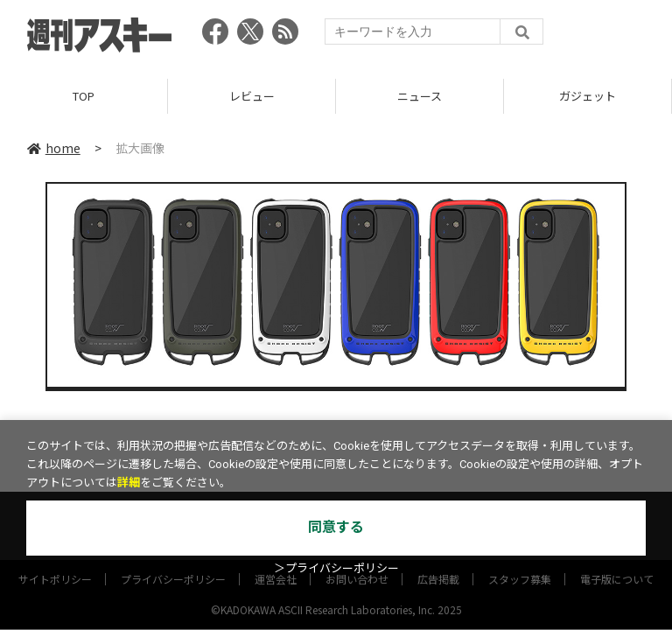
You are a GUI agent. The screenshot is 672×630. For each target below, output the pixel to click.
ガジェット (588, 96)
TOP (84, 96)
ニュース (420, 96)
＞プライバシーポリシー (336, 568)
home (54, 148)
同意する (336, 527)
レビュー (252, 96)
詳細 (129, 483)
